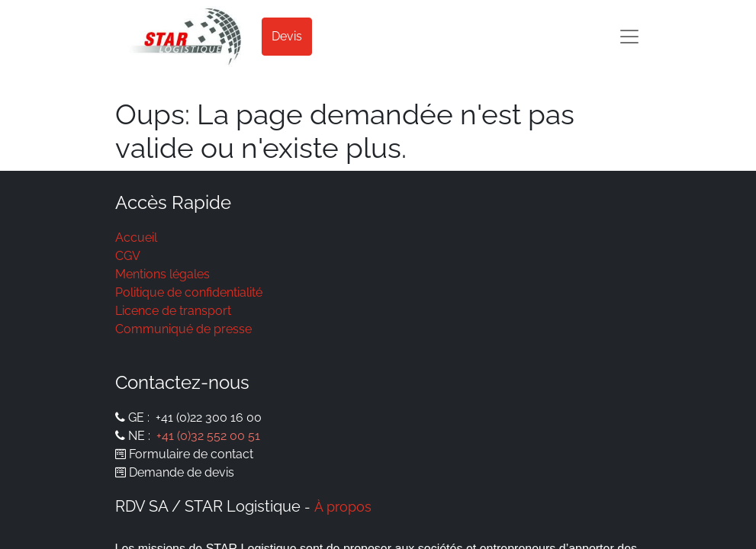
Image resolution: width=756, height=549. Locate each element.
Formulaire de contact (191, 454)
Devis (287, 36)
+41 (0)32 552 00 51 (208, 436)
